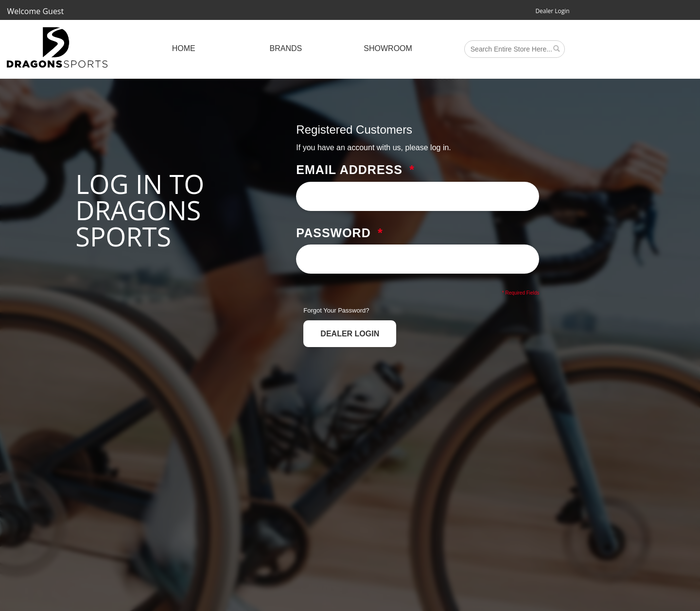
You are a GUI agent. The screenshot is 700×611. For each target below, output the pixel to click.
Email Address (349, 170)
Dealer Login (552, 11)
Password (333, 233)
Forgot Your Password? (336, 310)
